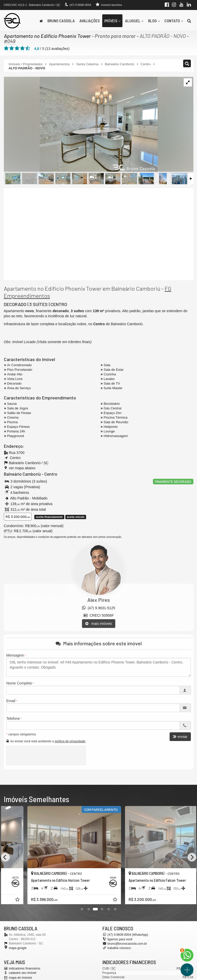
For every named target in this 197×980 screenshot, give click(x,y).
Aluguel (134, 21)
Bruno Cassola (61, 21)
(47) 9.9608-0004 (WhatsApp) (128, 935)
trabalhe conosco (119, 948)
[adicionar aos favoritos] (91, 900)
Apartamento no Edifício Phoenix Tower (47, 36)
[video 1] (99, 234)
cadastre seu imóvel (23, 973)
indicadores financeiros (25, 968)
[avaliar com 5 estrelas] (28, 48)
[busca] (189, 21)
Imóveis (112, 21)
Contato (174, 21)
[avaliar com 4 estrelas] (22, 48)
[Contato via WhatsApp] (187, 955)
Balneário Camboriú (22, 474)
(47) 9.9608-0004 (80, 5)
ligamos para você (120, 939)
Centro (51, 474)
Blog (154, 21)
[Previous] (5, 857)
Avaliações (90, 21)
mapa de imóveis (21, 978)
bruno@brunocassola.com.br (127, 944)
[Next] (192, 857)
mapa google (18, 948)
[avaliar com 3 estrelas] (17, 48)
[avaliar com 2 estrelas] (12, 48)
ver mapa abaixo (22, 468)
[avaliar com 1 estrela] (6, 48)
